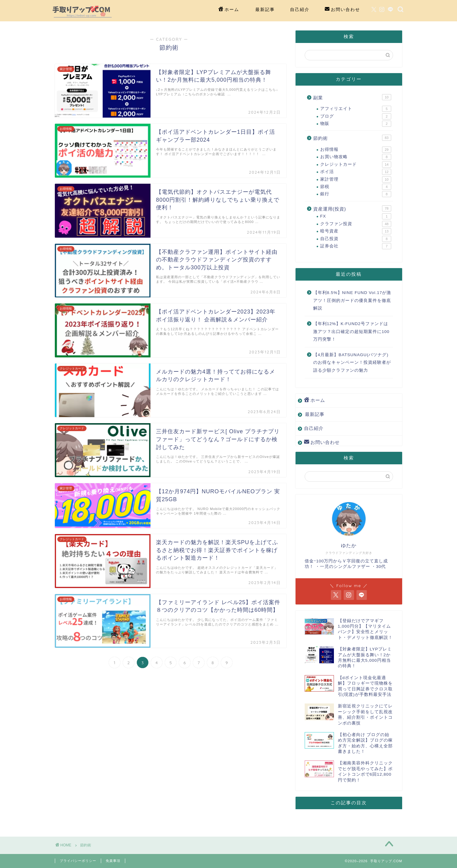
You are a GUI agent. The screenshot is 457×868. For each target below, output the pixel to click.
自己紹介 (300, 9)
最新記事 (265, 9)
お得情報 (356, 150)
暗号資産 (356, 231)
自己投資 (356, 239)
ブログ (356, 116)
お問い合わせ (342, 10)
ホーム (229, 10)
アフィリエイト (356, 109)
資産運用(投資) (352, 208)
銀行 (356, 194)
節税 (356, 187)
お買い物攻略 (356, 157)
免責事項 (113, 861)
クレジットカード (356, 165)
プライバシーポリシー (78, 861)
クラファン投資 (356, 224)
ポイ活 (356, 172)
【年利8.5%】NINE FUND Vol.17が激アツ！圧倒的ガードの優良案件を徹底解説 (352, 300)
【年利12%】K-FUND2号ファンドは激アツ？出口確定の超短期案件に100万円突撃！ (351, 331)
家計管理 (356, 179)
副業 (352, 97)
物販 (356, 124)
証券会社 (356, 246)
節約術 (352, 138)
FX (356, 216)
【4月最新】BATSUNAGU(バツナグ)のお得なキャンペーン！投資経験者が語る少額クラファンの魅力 (352, 363)
